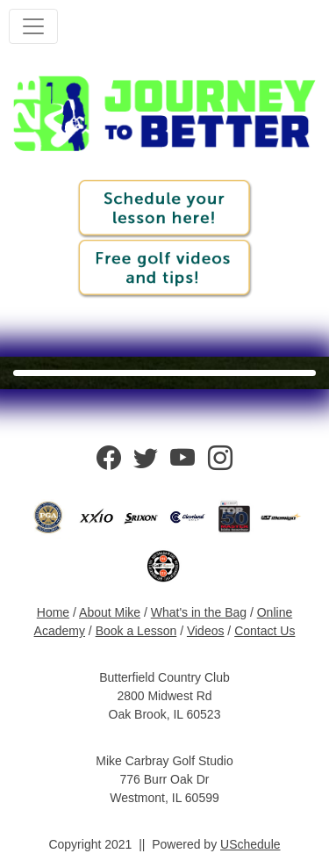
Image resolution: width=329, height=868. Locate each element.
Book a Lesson (136, 631)
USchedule (250, 844)
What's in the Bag (199, 612)
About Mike (110, 612)
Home (53, 612)
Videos (206, 631)
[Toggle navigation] (33, 26)
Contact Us (265, 631)
